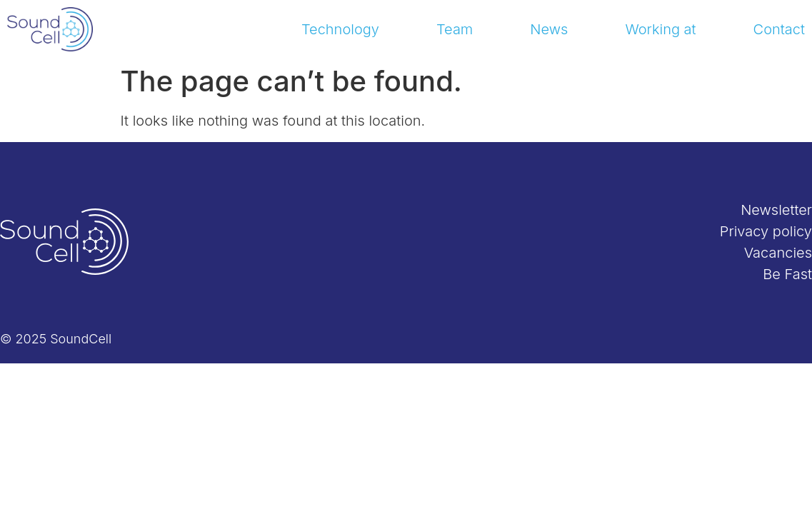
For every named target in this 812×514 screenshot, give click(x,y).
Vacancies (778, 253)
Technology (340, 29)
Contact (779, 29)
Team (455, 29)
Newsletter (776, 210)
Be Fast (787, 274)
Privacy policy (766, 231)
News (549, 29)
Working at (660, 29)
